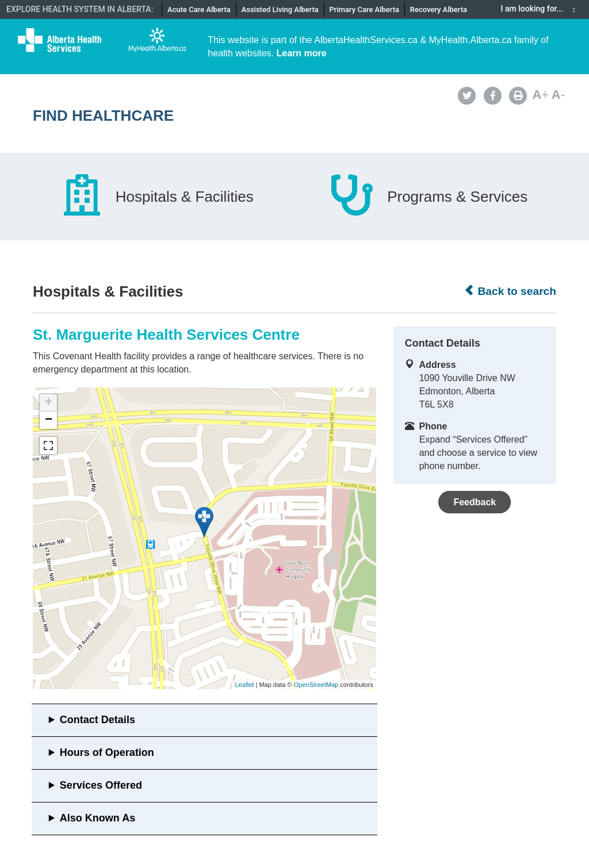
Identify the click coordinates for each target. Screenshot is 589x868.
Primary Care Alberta (364, 9)
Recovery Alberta (439, 9)
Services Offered (101, 785)
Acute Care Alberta (199, 9)
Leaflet (244, 685)
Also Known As (97, 818)
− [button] (49, 420)
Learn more (302, 53)
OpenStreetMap (316, 685)
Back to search (510, 291)
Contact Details (97, 720)
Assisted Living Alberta (280, 9)
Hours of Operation (107, 752)
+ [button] (49, 403)
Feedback (475, 502)
